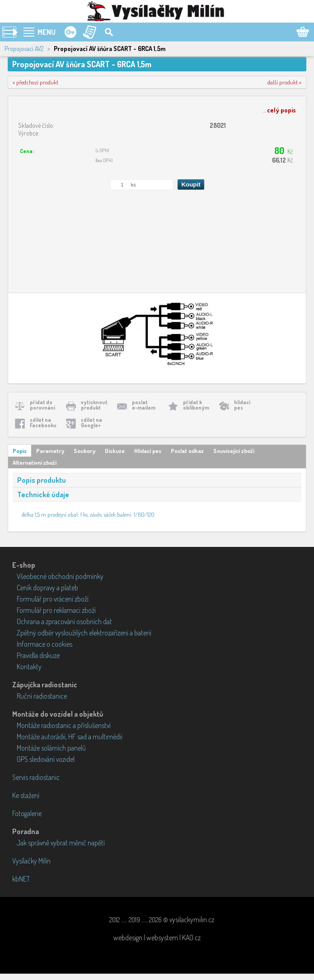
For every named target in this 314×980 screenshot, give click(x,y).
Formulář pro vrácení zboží (53, 599)
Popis (20, 451)
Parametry (50, 451)
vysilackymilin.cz (192, 919)
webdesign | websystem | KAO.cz (157, 938)
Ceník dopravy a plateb (47, 588)
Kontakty (29, 667)
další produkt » (284, 82)
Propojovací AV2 (24, 49)
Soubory (84, 451)
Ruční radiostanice (42, 696)
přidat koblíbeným (196, 405)
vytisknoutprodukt (94, 405)
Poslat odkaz (187, 451)
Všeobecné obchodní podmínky (60, 576)
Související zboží (234, 451)
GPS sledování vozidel (46, 759)
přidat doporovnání (42, 405)
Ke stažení (26, 795)
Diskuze (115, 451)
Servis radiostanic (36, 777)
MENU (47, 32)
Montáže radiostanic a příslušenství (64, 725)
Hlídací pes (148, 451)
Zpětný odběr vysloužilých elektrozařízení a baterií (84, 633)
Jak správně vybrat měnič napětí (61, 843)
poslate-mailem (144, 405)
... (279, 110)
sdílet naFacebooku (43, 422)
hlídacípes (242, 405)
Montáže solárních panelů (51, 748)
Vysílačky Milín (31, 861)
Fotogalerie (27, 813)
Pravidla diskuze (38, 655)
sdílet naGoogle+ (91, 422)
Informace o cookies (45, 644)
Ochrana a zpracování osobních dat (64, 621)
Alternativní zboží (35, 462)
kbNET (21, 879)
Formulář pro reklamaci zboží (56, 610)
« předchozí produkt (35, 82)
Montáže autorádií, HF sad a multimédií (70, 737)
